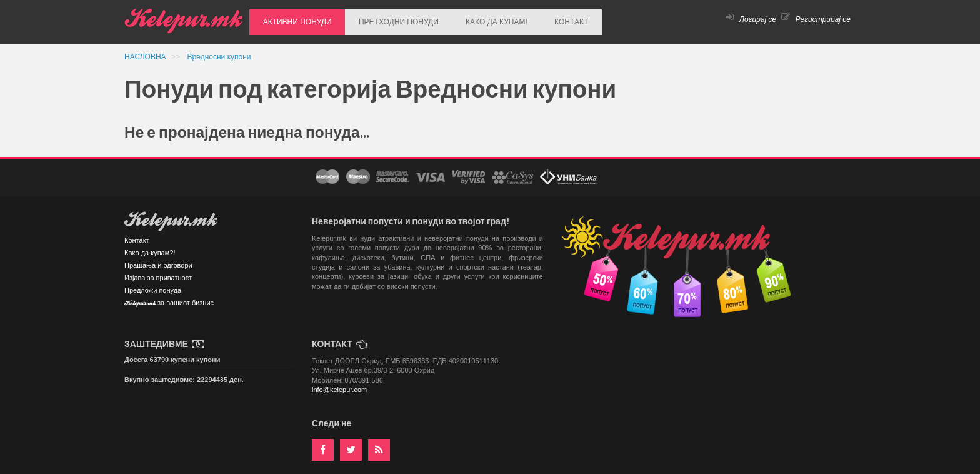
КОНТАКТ (542, 19)
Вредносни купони (219, 51)
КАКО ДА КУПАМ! (476, 19)
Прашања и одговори (158, 260)
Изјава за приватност (158, 272)
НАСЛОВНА (146, 51)
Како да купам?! (150, 247)
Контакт (137, 234)
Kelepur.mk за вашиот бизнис (169, 298)
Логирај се (751, 19)
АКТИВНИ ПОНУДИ (293, 19)
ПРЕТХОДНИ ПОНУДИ (386, 19)
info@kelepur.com (339, 384)
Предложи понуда (153, 285)
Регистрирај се (816, 19)
